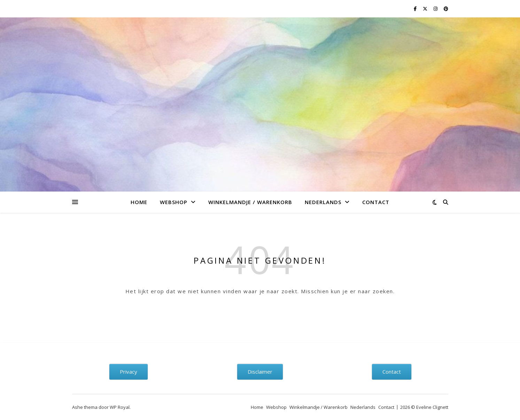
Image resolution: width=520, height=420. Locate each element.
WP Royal (120, 407)
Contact (376, 202)
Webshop (174, 202)
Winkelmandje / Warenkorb (250, 202)
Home (139, 202)
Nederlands (323, 202)
